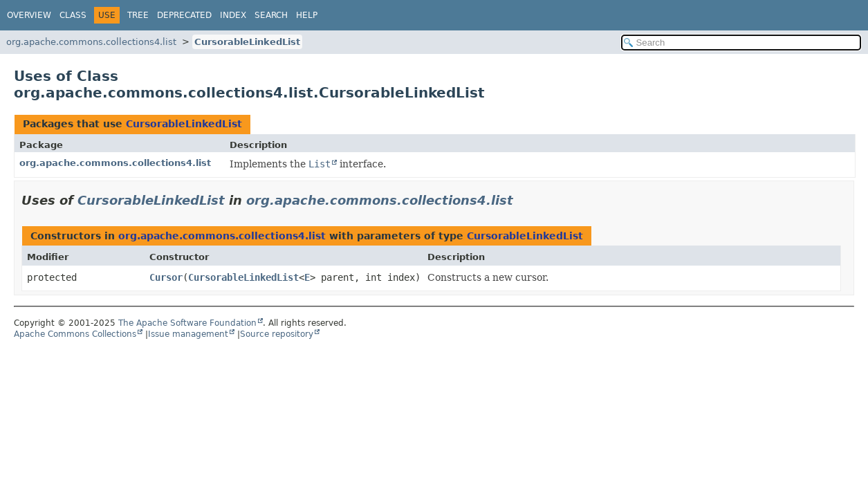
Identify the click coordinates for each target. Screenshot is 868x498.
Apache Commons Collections (75, 334)
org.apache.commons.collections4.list (91, 42)
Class (73, 15)
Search (271, 15)
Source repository (277, 334)
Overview (29, 15)
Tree (138, 15)
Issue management (188, 334)
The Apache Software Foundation (187, 323)
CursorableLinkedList (247, 42)
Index (233, 15)
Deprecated (184, 15)
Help (307, 15)
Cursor (166, 277)
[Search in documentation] (741, 43)
